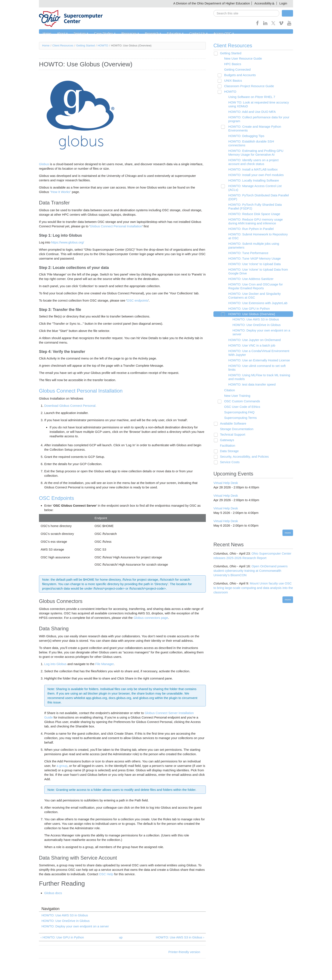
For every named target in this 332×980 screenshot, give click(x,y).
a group (62, 766)
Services (80, 33)
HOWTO (103, 46)
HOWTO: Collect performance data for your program (257, 119)
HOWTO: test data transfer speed (250, 377)
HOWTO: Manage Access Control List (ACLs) (258, 182)
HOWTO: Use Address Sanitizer (249, 271)
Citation (228, 383)
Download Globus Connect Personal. (70, 406)
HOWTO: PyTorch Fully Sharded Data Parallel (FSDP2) (253, 199)
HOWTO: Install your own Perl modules (254, 171)
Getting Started (85, 46)
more (288, 525)
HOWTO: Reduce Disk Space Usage (252, 206)
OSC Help (106, 874)
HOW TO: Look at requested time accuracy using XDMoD (256, 104)
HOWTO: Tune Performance (246, 245)
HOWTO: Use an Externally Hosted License (257, 353)
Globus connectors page (151, 618)
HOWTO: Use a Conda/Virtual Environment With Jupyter (257, 345)
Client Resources (63, 46)
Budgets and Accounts (238, 75)
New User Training (235, 388)
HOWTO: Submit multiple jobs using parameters (252, 238)
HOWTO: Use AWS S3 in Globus (65, 915)
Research (150, 33)
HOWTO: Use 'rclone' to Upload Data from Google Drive (256, 264)
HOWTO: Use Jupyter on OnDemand (252, 332)
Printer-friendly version (184, 952)
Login (283, 3)
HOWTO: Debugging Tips (244, 136)
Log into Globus (55, 664)
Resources (128, 33)
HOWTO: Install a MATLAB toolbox (251, 166)
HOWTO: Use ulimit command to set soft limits (255, 360)
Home (47, 33)
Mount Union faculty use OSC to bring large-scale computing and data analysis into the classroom (253, 580)
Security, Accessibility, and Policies (243, 449)
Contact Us (195, 33)
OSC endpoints (138, 300)
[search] (246, 13)
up (121, 937)
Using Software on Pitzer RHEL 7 (250, 97)
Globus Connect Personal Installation (116, 226)
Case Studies (103, 33)
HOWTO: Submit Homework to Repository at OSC (258, 229)
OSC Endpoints (56, 498)
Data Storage (228, 444)
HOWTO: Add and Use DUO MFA (250, 112)
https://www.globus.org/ (68, 242)
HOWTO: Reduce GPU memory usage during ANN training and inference (258, 214)
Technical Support (231, 427)
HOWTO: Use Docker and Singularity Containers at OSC (252, 288)
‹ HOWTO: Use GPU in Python (62, 937)
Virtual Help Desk (226, 475)
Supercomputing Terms (239, 410)
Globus (44, 164)
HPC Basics (231, 64)
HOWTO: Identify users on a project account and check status (257, 158)
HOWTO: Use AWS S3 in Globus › (180, 937)
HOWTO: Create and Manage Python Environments (252, 129)
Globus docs (53, 893)
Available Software (232, 416)
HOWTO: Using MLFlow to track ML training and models (257, 370)
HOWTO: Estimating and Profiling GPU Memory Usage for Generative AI (254, 149)
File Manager (104, 664)
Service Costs (228, 455)
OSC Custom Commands (240, 394)
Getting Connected (236, 70)
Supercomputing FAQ (237, 405)
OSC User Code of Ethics (240, 399)
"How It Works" (61, 192)
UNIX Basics (231, 81)
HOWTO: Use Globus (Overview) (250, 307)
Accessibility (263, 3)
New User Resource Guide (241, 59)
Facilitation (226, 438)
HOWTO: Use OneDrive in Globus (66, 921)
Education (172, 33)
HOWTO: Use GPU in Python (247, 301)
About (62, 33)
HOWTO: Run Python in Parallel (249, 221)
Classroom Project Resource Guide (247, 86)
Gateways (226, 433)
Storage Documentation (235, 421)
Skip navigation (12, 3)
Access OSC (219, 33)
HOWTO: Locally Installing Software (251, 177)
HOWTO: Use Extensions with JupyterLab (256, 296)
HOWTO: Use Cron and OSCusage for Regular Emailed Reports (253, 279)
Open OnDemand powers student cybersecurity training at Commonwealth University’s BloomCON (250, 563)
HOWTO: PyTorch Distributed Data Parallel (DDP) (256, 190)
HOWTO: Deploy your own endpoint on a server (75, 926)
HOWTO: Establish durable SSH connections (258, 142)
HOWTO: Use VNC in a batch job (250, 338)
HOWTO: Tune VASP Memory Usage (252, 251)
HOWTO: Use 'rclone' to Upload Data (252, 257)
